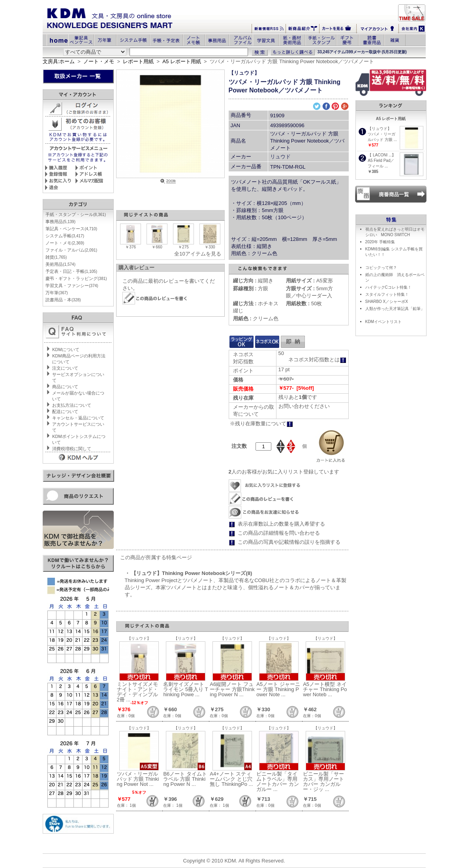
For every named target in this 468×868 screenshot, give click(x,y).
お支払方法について (72, 405)
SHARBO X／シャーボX (387, 302)
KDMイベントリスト (383, 322)
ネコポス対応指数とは (317, 360)
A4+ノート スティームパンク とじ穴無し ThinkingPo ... (231, 779)
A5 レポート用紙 (182, 61)
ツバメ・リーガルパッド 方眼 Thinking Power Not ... (138, 779)
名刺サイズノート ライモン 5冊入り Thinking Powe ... (185, 689)
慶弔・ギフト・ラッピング (76, 278)
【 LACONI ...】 (382, 155)
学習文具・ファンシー (72, 286)
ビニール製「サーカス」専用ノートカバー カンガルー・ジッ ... (323, 782)
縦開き (253, 281)
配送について (65, 411)
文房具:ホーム (59, 61)
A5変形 (309, 281)
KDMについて (66, 349)
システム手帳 (65, 236)
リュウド (280, 157)
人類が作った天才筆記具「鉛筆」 (395, 309)
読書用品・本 (63, 300)
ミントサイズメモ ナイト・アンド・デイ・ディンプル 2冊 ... (137, 692)
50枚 (304, 303)
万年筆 (56, 293)
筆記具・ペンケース (71, 229)
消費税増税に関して (72, 449)
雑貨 (56, 257)
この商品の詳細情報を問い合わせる (279, 533)
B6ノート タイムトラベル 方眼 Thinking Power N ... (185, 779)
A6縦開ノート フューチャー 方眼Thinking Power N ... (232, 689)
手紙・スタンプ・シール (76, 214)
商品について (65, 387)
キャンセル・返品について (78, 418)
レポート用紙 (138, 61)
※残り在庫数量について (261, 424)
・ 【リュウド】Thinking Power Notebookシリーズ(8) (189, 573)
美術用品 (60, 264)
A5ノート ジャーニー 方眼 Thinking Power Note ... (278, 689)
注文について (65, 368)
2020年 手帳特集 (380, 242)
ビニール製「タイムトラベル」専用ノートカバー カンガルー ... (278, 782)
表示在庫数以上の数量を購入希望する (281, 524)
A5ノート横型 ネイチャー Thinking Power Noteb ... (325, 689)
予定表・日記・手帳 (71, 271)
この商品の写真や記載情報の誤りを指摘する (289, 542)
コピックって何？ (381, 268)
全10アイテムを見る (197, 254)
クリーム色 (256, 318)
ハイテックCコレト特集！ (388, 287)
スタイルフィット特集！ (387, 294)
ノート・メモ (99, 61)
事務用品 (60, 222)
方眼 (251, 288)
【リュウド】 (244, 73)
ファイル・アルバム (71, 250)
